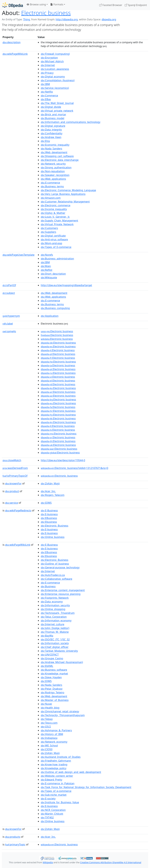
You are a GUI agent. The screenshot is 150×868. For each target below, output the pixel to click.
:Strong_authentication (56, 167)
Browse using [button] (36, 4)
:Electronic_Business (55, 526)
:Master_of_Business (55, 700)
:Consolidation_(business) (58, 80)
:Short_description (53, 274)
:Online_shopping (53, 609)
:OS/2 (46, 727)
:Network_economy (54, 742)
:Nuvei (46, 704)
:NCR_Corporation (53, 810)
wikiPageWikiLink (15, 54)
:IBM (45, 84)
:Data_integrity (51, 130)
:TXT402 (47, 817)
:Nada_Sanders (51, 149)
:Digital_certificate (53, 236)
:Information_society (55, 643)
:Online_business (53, 537)
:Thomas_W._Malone (55, 632)
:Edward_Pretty (52, 780)
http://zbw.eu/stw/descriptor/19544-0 (63, 460)
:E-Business (49, 510)
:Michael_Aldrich (52, 61)
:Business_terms (52, 186)
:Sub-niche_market (54, 795)
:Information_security (55, 605)
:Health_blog (50, 708)
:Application (50, 316)
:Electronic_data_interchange (60, 160)
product (12, 491)
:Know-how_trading (54, 764)
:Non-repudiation (53, 171)
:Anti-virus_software (54, 239)
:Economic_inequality (55, 145)
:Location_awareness (55, 69)
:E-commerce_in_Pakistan (58, 783)
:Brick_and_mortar (53, 114)
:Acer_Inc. (48, 491)
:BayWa (47, 636)
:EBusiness (49, 518)
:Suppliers (48, 232)
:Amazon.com (51, 198)
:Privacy (47, 73)
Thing (26, 19)
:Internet (48, 65)
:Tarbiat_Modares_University (59, 651)
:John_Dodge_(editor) (55, 628)
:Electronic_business (59, 476)
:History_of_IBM (52, 734)
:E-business (49, 529)
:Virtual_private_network (57, 111)
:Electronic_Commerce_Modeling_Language (68, 190)
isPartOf (9, 285)
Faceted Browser (111, 5)
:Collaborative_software (57, 579)
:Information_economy (56, 620)
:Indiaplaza (49, 738)
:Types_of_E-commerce (56, 247)
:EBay (46, 99)
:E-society (48, 799)
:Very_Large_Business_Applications (63, 194)
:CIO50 (47, 749)
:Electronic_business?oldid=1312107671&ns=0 (74, 468)
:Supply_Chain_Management (59, 221)
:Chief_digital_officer (55, 647)
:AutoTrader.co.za (53, 575)
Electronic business (46, 13)
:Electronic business (57, 331)
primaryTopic (15, 844)
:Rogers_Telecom (53, 495)
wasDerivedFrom (15, 468)
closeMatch (12, 460)
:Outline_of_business (55, 564)
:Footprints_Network (55, 598)
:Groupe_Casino (52, 658)
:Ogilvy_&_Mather (53, 213)
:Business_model (52, 118)
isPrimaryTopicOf (15, 476)
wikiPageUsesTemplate (18, 255)
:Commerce (49, 95)
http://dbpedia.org (67, 19)
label (8, 324)
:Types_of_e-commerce (56, 791)
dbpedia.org (109, 19)
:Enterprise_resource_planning (61, 594)
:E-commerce (50, 183)
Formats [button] (57, 4)
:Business (48, 586)
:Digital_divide (51, 107)
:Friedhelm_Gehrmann (56, 761)
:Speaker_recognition (55, 175)
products (13, 837)
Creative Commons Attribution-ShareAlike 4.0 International (111, 862)
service (12, 503)
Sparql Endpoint (136, 5)
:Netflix (47, 92)
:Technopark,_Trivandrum (58, 613)
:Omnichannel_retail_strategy (60, 711)
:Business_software (54, 670)
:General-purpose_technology (60, 567)
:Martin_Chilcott (52, 814)
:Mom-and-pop (51, 243)
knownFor (13, 483)
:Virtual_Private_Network (57, 224)
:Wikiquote (49, 277)
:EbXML (47, 666)
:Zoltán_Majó (50, 483)
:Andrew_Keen (51, 137)
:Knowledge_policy (54, 768)
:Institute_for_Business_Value (60, 802)
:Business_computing (55, 308)
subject (9, 293)
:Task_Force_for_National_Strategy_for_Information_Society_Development (86, 787)
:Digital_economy (53, 77)
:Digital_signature (53, 126)
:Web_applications (53, 179)
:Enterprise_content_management (63, 590)
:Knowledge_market (54, 674)
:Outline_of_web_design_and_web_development (71, 772)
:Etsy (45, 141)
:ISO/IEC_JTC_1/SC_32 (55, 639)
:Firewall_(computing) (55, 54)
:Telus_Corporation (54, 617)
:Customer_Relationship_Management (65, 202)
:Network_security (53, 164)
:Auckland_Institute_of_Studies (61, 757)
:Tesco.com (49, 723)
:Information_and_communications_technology (71, 122)
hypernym (11, 316)
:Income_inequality (54, 209)
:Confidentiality (52, 133)
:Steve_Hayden (51, 677)
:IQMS (46, 503)
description (12, 42)
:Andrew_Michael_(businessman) (62, 662)
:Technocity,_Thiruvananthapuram (63, 715)
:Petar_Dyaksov (52, 689)
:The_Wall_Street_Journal (57, 103)
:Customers (49, 228)
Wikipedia (48, 862)
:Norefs (47, 255)
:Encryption (49, 58)
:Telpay (47, 719)
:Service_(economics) (55, 88)
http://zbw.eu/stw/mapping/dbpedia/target (66, 285)
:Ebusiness (49, 522)
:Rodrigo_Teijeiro (52, 692)
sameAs (9, 331)
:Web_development (54, 152)
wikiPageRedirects (18, 510)
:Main (46, 266)
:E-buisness (49, 514)
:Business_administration (57, 259)
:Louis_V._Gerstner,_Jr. (55, 217)
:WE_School (49, 746)
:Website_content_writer (57, 776)
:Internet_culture (53, 624)
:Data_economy (52, 602)
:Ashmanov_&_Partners (56, 730)
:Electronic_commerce (56, 205)
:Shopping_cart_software (57, 156)
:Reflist (47, 270)
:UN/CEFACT (50, 655)
